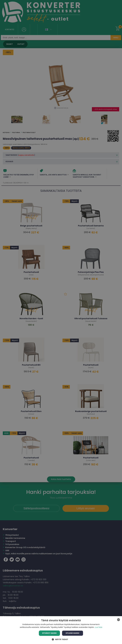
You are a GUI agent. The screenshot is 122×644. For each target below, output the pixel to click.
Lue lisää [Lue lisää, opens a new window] (99, 627)
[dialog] (61, 322)
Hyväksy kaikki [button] (49, 633)
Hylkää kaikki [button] (72, 633)
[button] (61, 639)
